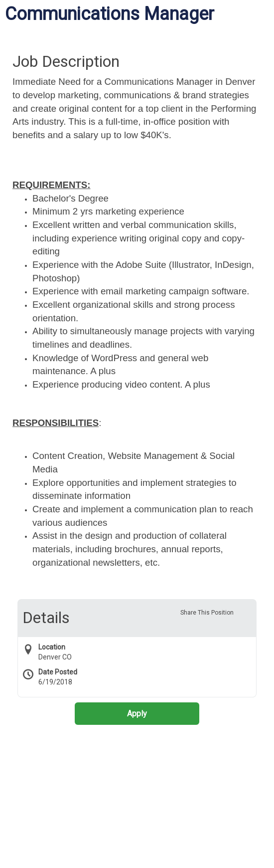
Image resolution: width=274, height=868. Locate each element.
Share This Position (207, 613)
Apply (137, 714)
